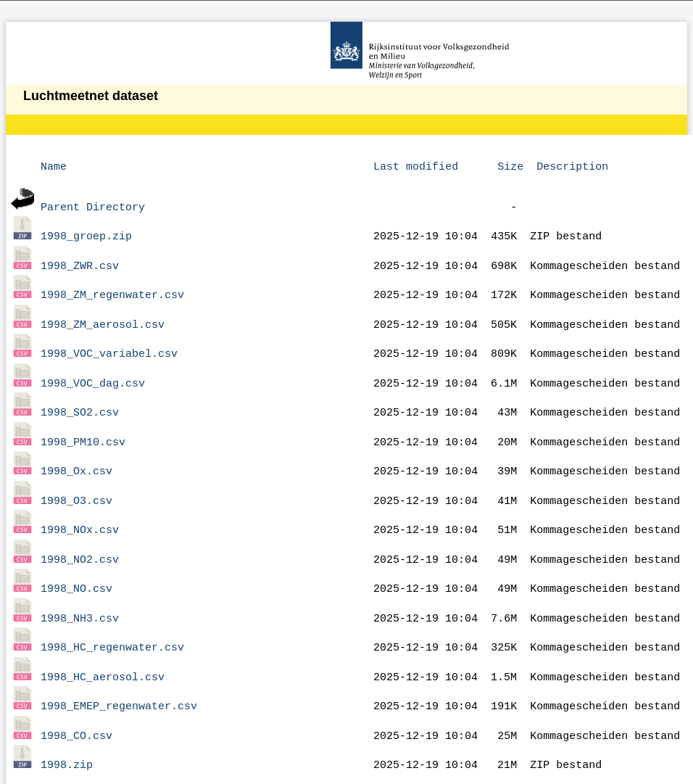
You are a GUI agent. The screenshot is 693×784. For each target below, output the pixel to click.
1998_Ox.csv (76, 448)
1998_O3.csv (76, 476)
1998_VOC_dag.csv (93, 367)
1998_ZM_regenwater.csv (112, 285)
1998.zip (67, 720)
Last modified (416, 165)
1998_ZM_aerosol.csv (103, 313)
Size (510, 165)
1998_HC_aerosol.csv (103, 639)
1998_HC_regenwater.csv (112, 611)
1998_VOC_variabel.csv (109, 339)
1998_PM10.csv (83, 421)
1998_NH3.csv (80, 585)
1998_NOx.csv (80, 503)
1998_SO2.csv (80, 394)
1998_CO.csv (76, 693)
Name (54, 165)
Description (572, 165)
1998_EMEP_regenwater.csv (119, 666)
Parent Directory (93, 204)
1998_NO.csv (76, 557)
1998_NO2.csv (80, 530)
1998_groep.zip (86, 231)
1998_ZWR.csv (80, 258)
